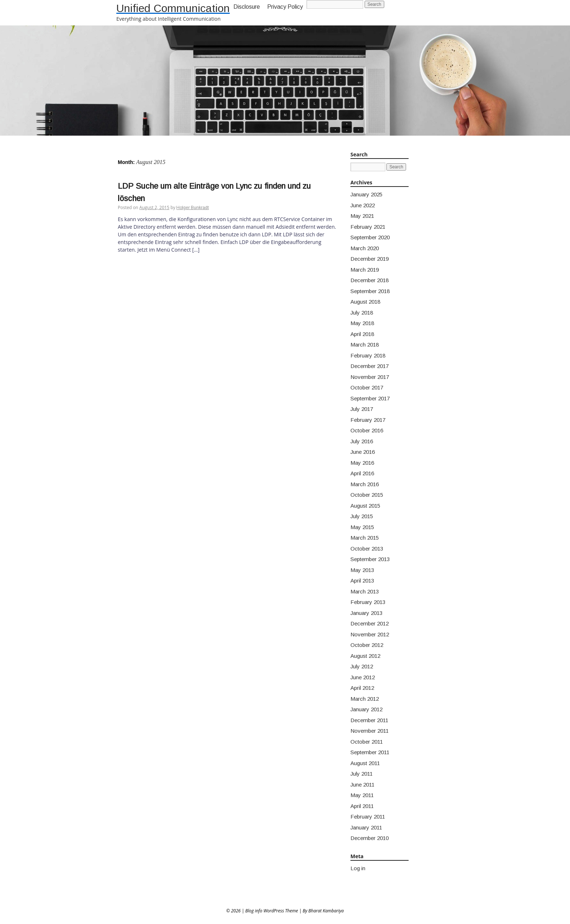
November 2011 (370, 731)
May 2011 (362, 795)
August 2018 (365, 302)
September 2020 (370, 237)
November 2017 (370, 377)
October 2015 (367, 495)
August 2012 (365, 656)
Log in (358, 868)
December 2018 (370, 280)
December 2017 (370, 366)
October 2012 (367, 645)
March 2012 (365, 699)
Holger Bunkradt (192, 208)
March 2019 (365, 270)
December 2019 (370, 259)
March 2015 (365, 538)
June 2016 (363, 452)
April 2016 (362, 473)
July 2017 (362, 409)
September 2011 (370, 752)
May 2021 (362, 216)
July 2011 (362, 774)
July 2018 (362, 313)
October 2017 (367, 387)
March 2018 (365, 345)
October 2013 (367, 549)
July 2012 (362, 666)
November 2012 (370, 634)
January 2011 (366, 827)
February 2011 (368, 817)
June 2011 (362, 785)
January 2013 (366, 613)
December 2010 (370, 838)
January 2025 (366, 194)
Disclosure (247, 7)
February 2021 (368, 227)
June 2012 (363, 677)
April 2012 (362, 688)
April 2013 (362, 581)
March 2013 (365, 591)
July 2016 (362, 441)
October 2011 (367, 742)
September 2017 (370, 398)
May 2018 (362, 323)
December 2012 (370, 623)
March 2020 (365, 248)
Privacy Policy (285, 7)
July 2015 (362, 516)
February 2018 (368, 355)
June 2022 (363, 205)
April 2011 (362, 806)
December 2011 (369, 720)
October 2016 (367, 430)
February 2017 (368, 420)
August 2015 (365, 506)
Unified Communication (173, 8)
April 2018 (362, 334)
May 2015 (362, 527)
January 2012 (366, 709)
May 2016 (362, 463)
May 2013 (362, 570)
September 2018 (370, 291)
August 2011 (365, 763)
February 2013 (368, 602)
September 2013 (370, 559)
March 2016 (365, 484)
